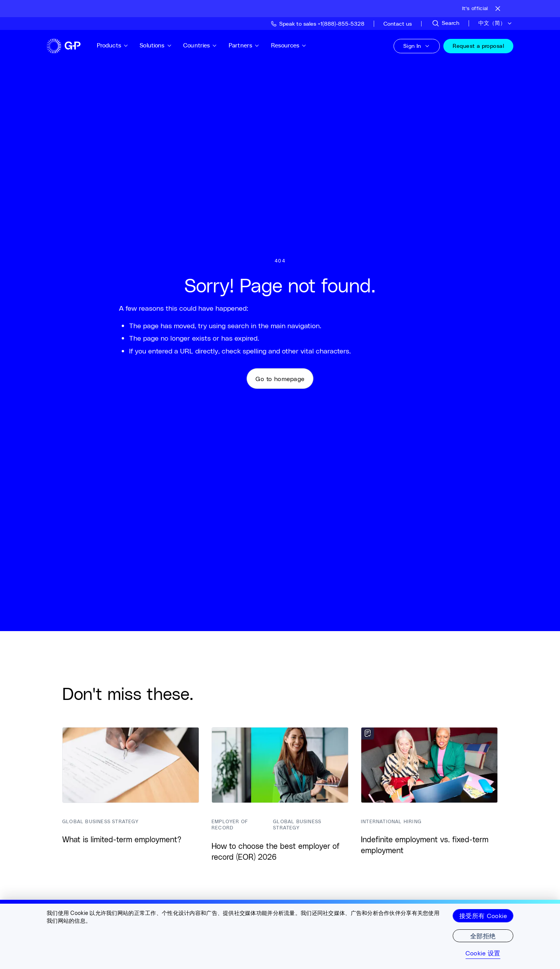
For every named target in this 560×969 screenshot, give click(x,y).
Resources (294, 45)
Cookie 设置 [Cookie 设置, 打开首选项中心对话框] (483, 953)
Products (118, 45)
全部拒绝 (483, 936)
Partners (249, 45)
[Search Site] (445, 23)
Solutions (161, 45)
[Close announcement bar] (498, 9)
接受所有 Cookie (483, 916)
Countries (206, 45)
